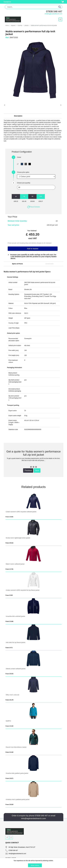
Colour (19, 157)
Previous (28, 470)
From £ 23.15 (9, 674)
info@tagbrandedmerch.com (53, 14)
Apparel (13, 25)
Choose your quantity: (24, 183)
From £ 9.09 (9, 595)
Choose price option (23, 172)
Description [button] (18, 116)
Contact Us (7, 2)
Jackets (26, 25)
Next (37, 470)
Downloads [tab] (50, 264)
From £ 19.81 (9, 517)
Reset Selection (33, 207)
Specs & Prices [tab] (17, 264)
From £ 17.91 (9, 569)
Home (7, 25)
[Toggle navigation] (60, 19)
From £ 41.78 (9, 700)
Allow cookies (35, 865)
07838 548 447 (54, 11)
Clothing (20, 25)
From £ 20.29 (9, 804)
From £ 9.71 (9, 648)
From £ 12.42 (9, 752)
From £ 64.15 (9, 543)
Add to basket (33, 248)
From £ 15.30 (9, 726)
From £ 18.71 (9, 778)
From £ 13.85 (9, 621)
